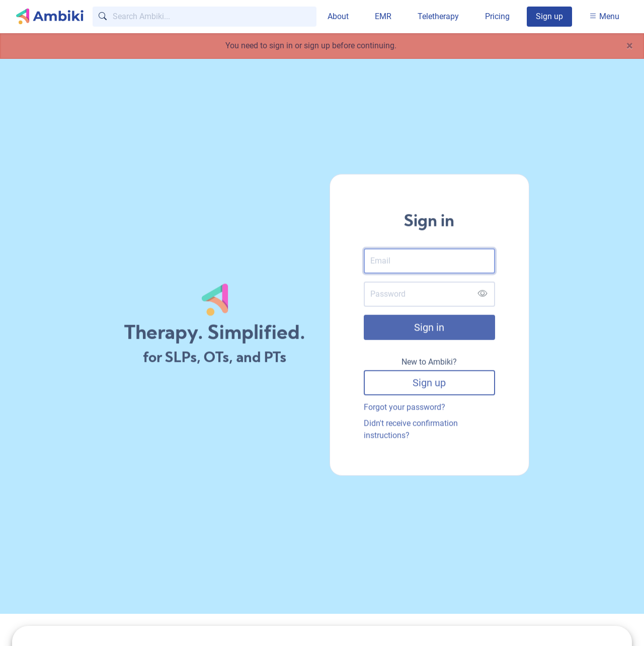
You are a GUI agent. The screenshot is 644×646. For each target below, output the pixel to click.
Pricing (497, 16)
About (338, 16)
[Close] (630, 46)
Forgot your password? (405, 409)
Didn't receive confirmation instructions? (411, 431)
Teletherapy (438, 16)
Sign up (549, 16)
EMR (383, 16)
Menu (604, 16)
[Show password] (482, 296)
